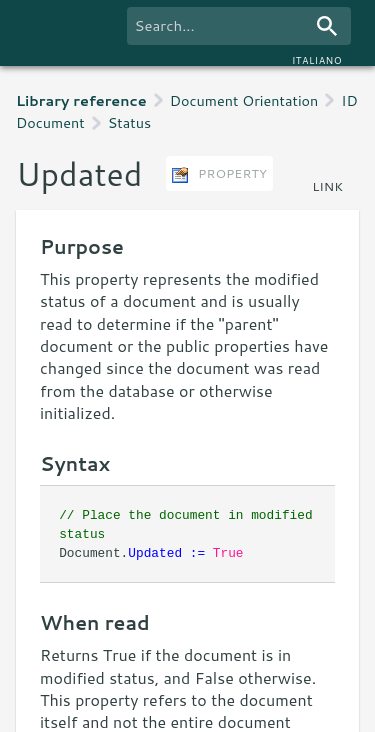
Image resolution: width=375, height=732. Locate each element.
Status (129, 122)
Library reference (81, 100)
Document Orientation (244, 100)
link (327, 186)
